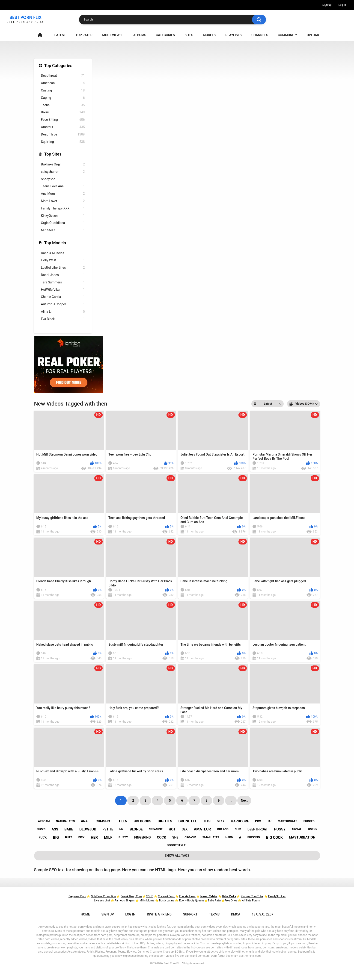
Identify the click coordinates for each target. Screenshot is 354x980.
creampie (156, 829)
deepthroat (258, 829)
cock (162, 837)
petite (108, 829)
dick (82, 837)
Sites (189, 35)
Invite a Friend (159, 914)
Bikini (63, 112)
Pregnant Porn (77, 896)
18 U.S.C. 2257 (263, 914)
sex (185, 829)
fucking (254, 837)
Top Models (55, 243)
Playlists (234, 35)
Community (287, 35)
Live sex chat (102, 901)
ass (55, 829)
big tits (165, 821)
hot (172, 829)
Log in (342, 5)
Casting (63, 90)
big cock (274, 837)
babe (69, 829)
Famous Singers (125, 901)
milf (108, 837)
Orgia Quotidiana (63, 223)
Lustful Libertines (63, 268)
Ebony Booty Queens (192, 901)
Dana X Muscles (63, 253)
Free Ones (231, 901)
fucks (41, 829)
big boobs (142, 821)
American (63, 83)
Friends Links (187, 896)
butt (69, 837)
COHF (150, 896)
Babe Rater (214, 901)
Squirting (63, 142)
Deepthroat (63, 76)
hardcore (240, 821)
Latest (60, 35)
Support (190, 914)
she (175, 837)
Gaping (63, 98)
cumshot (104, 821)
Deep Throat (63, 134)
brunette (188, 821)
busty (123, 837)
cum (238, 829)
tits (207, 821)
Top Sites (53, 154)
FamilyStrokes (277, 896)
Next (244, 800)
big (56, 837)
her (94, 837)
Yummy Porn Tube (252, 896)
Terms (214, 914)
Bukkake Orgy (63, 164)
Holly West (63, 260)
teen (123, 821)
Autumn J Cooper (63, 304)
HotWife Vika (63, 290)
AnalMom (63, 194)
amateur (202, 829)
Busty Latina (167, 901)
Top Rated (84, 35)
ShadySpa (63, 179)
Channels (260, 35)
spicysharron (63, 172)
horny (312, 829)
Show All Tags (177, 856)
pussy (280, 829)
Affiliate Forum (251, 901)
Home (40, 35)
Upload (313, 35)
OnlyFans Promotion (103, 896)
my (122, 829)
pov (258, 821)
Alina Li (63, 312)
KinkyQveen (63, 216)
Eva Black (63, 319)
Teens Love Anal (63, 186)
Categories (165, 35)
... (231, 800)
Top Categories (58, 66)
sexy (221, 821)
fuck (43, 837)
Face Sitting (63, 120)
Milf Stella (63, 230)
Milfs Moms (147, 901)
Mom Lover (63, 201)
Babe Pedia (229, 896)
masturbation (302, 837)
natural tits (65, 821)
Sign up (327, 5)
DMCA (236, 914)
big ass (223, 829)
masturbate (287, 821)
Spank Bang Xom (131, 896)
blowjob (88, 829)
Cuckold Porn (167, 896)
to (269, 821)
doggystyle (176, 845)
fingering (143, 837)
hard (229, 837)
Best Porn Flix (172, 963)
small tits (211, 837)
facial (297, 829)
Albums (140, 35)
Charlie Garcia (63, 297)
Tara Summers (63, 282)
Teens (63, 105)
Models (209, 35)
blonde (136, 829)
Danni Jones (63, 275)
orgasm (190, 837)
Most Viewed (113, 35)
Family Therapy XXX (63, 208)
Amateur (63, 127)
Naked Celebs (209, 896)
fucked (309, 821)
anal (85, 821)
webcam (44, 821)
